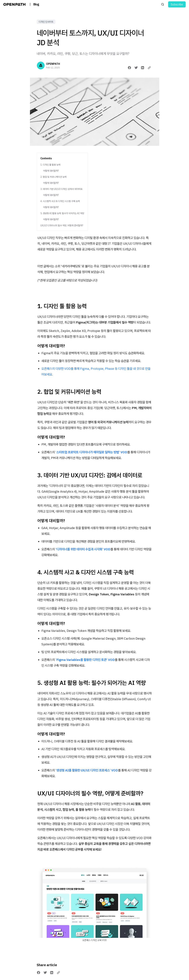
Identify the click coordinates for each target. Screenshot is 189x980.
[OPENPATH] (41, 65)
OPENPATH (53, 64)
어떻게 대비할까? (51, 171)
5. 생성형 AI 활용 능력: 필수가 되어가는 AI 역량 (62, 213)
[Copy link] (149, 68)
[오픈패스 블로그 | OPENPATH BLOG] (15, 4)
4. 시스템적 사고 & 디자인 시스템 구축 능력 (60, 201)
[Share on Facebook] (129, 68)
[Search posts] (163, 4)
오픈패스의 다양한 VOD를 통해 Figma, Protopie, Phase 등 (79, 369)
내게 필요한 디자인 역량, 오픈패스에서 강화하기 (95, 974)
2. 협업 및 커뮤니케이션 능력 (53, 177)
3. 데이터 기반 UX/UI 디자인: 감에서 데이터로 (61, 189)
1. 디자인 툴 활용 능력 (50, 165)
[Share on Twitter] (136, 68)
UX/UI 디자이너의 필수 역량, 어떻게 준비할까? (62, 225)
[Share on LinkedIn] (143, 68)
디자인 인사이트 (46, 22)
